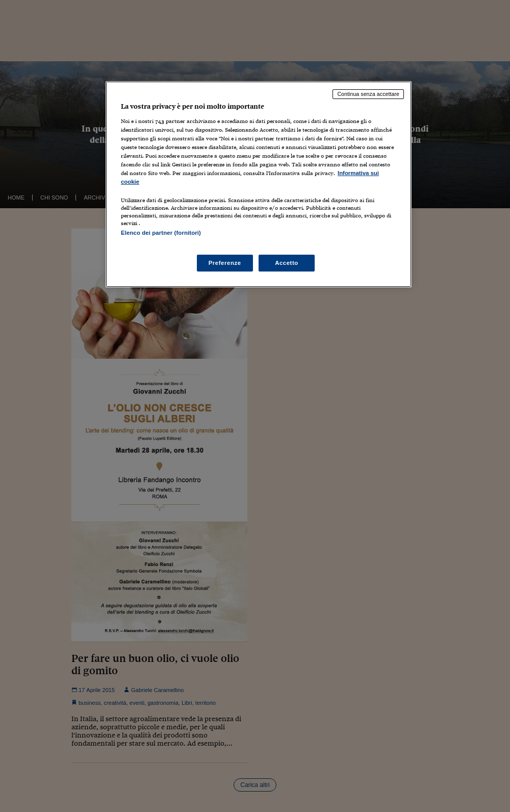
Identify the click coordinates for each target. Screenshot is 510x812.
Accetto (287, 263)
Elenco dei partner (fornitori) (161, 233)
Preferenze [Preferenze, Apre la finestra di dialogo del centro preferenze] (225, 263)
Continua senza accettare (368, 94)
